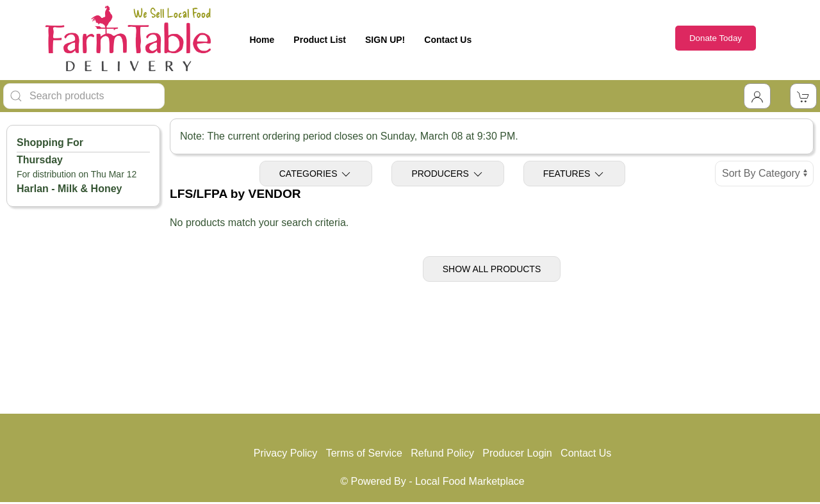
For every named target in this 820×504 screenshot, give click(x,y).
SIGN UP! (385, 40)
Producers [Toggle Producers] (447, 174)
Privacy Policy (286, 453)
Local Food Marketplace (470, 481)
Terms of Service (364, 453)
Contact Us (448, 40)
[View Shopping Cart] (803, 96)
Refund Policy (442, 453)
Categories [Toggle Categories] (316, 174)
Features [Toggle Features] (575, 174)
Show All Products (492, 269)
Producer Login (517, 453)
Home (262, 40)
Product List (320, 40)
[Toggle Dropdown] (757, 96)
